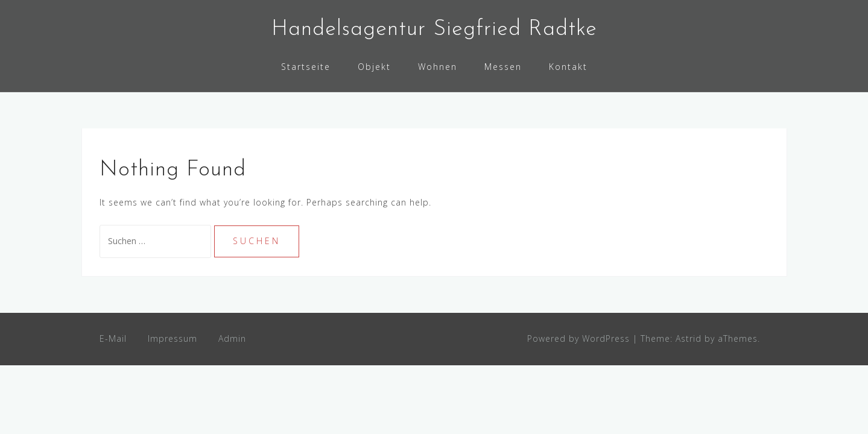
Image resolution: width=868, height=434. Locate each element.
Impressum (173, 338)
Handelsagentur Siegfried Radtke (434, 30)
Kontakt (568, 67)
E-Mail (113, 338)
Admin (232, 338)
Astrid (689, 338)
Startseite (306, 67)
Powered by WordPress (578, 338)
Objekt (374, 67)
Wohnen (438, 67)
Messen (503, 67)
